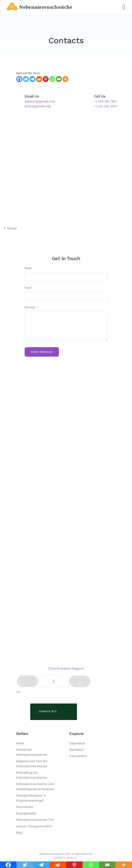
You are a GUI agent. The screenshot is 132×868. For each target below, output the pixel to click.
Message (30, 307)
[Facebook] (19, 79)
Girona (12, 228)
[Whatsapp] (52, 79)
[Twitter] (26, 79)
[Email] (59, 79)
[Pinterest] (46, 79)
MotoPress (72, 858)
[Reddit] (39, 79)
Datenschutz (78, 756)
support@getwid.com (40, 101)
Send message (42, 352)
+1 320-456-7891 (106, 101)
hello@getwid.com (38, 106)
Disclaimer (77, 750)
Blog (19, 833)
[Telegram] (32, 79)
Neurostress (25, 807)
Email (28, 288)
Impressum (77, 743)
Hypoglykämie (26, 813)
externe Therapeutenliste (34, 826)
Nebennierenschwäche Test (35, 820)
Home (20, 743)
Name (28, 268)
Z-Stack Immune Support (66, 668)
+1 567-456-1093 (105, 106)
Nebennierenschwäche (46, 7)
